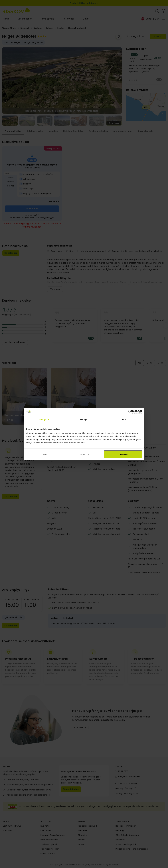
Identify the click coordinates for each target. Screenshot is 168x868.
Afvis (45, 454)
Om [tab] (124, 419)
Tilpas (84, 454)
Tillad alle (123, 454)
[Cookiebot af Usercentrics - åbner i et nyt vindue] (130, 412)
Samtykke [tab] (44, 419)
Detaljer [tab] (84, 419)
